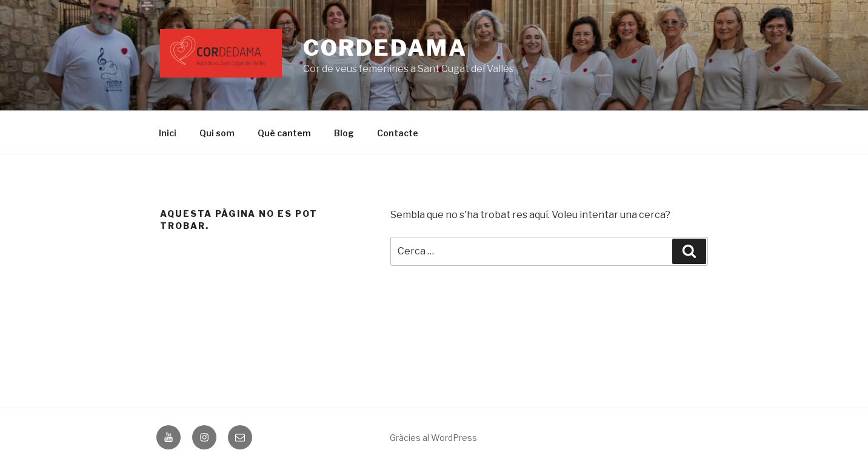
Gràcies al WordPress (433, 438)
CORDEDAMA (385, 48)
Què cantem (284, 133)
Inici (168, 133)
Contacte (398, 133)
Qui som (217, 133)
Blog (344, 133)
